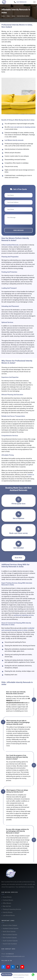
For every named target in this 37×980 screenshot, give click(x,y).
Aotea (13, 16)
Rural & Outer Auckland (10, 944)
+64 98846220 (10, 954)
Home (3, 16)
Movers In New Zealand (10, 925)
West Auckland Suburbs (10, 935)
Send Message (18, 230)
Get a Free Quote (7, 975)
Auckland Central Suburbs (11, 928)
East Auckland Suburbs (10, 938)
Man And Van (7, 906)
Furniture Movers (8, 900)
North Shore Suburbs (9, 932)
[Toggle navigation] (34, 2)
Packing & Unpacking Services (12, 909)
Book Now (18, 558)
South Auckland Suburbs (10, 941)
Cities (8, 16)
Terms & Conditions (19, 977)
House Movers (7, 897)
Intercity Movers (8, 912)
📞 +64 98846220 (20, 2)
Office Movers (7, 903)
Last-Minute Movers (9, 915)
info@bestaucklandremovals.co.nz (17, 703)
